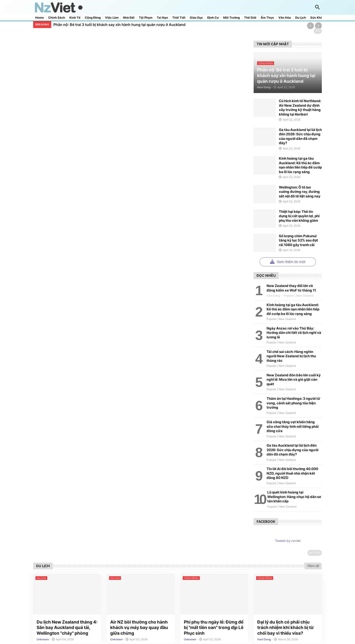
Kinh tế (75, 18)
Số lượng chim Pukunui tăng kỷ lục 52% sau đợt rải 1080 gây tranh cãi (298, 240)
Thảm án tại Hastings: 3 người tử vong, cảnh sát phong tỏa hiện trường (293, 403)
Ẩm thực (267, 18)
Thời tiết (179, 18)
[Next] (318, 26)
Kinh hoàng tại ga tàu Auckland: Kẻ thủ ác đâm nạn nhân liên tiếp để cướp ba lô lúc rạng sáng (300, 165)
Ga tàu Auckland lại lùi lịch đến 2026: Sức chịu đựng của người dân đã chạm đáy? (300, 136)
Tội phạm (146, 18)
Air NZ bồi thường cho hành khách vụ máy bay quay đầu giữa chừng (139, 628)
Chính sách (57, 18)
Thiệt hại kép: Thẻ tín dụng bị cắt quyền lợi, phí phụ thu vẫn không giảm (299, 216)
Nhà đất (129, 18)
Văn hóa (285, 18)
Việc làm (112, 18)
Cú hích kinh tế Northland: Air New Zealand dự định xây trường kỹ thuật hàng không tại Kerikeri (300, 108)
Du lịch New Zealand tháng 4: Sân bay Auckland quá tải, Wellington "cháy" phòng (67, 628)
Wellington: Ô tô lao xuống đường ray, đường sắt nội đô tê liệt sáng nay (300, 192)
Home (40, 18)
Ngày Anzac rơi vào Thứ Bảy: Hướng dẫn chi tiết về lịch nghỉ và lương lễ (294, 333)
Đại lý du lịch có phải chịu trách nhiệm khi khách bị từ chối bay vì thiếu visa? (285, 628)
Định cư (213, 18)
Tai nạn (162, 18)
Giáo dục (196, 18)
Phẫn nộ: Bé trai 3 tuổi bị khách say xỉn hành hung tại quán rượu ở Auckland (119, 25)
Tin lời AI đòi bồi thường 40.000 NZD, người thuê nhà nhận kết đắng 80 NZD (292, 473)
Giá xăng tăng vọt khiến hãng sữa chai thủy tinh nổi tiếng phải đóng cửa (293, 426)
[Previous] (310, 26)
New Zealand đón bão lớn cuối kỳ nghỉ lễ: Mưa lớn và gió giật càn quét (294, 380)
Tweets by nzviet (288, 541)
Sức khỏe (317, 18)
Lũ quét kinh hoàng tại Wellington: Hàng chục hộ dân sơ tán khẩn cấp (294, 497)
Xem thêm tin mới (288, 261)
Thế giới (250, 18)
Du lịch (301, 18)
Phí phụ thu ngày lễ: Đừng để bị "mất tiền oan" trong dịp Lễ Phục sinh (214, 628)
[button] (317, 8)
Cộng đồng (93, 18)
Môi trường (231, 18)
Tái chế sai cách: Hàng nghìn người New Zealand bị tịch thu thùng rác (291, 356)
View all (313, 566)
